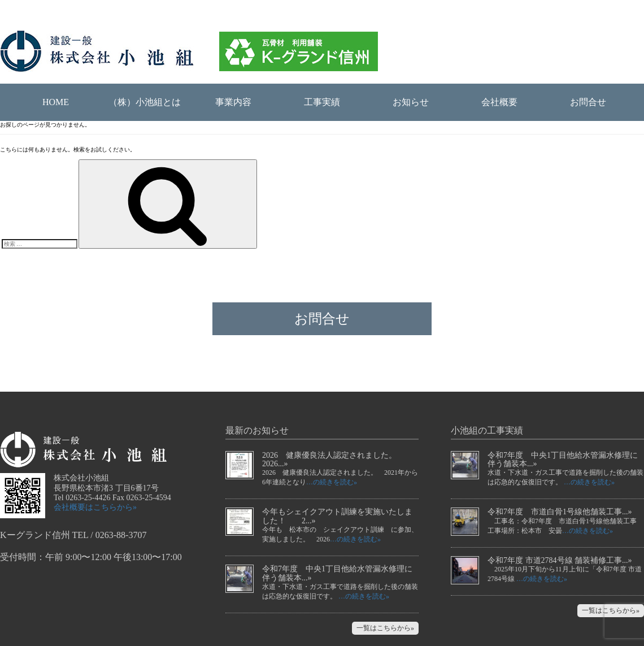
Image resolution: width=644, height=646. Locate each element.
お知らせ (411, 102)
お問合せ (588, 102)
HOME (56, 102)
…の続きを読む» (332, 482)
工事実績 (322, 102)
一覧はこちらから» (385, 628)
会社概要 (499, 102)
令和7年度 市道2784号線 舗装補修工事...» (560, 560)
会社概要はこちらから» (95, 507)
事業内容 (233, 102)
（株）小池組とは (145, 102)
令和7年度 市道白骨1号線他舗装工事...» (560, 512)
